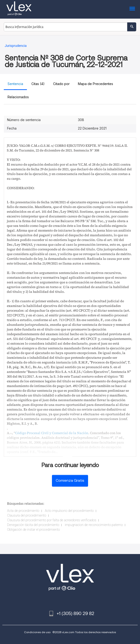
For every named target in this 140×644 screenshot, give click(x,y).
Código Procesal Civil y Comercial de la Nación (52, 433)
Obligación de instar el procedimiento (34, 530)
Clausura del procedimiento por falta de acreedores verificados (52, 520)
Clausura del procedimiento (27, 515)
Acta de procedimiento (23, 511)
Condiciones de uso (37, 632)
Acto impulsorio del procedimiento (69, 511)
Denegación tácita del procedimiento (33, 525)
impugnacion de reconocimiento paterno (94, 525)
